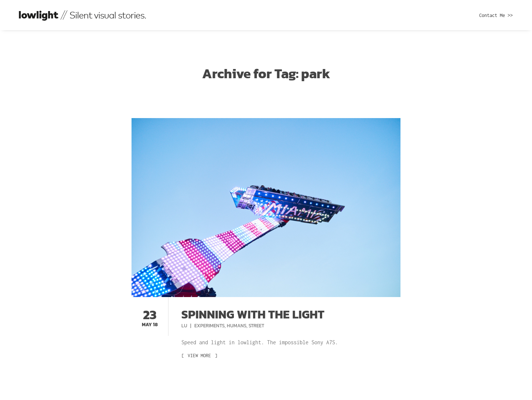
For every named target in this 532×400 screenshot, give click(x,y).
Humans (237, 326)
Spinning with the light (253, 314)
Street (256, 326)
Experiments (209, 326)
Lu (185, 326)
